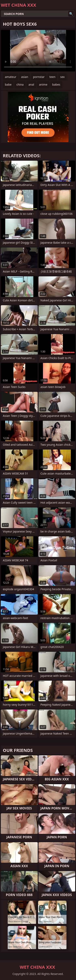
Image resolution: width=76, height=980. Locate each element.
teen (52, 77)
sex (62, 77)
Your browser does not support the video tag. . (38, 51)
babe (8, 84)
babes (56, 84)
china (20, 84)
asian (25, 77)
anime (43, 84)
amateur (11, 77)
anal (31, 84)
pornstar (39, 77)
